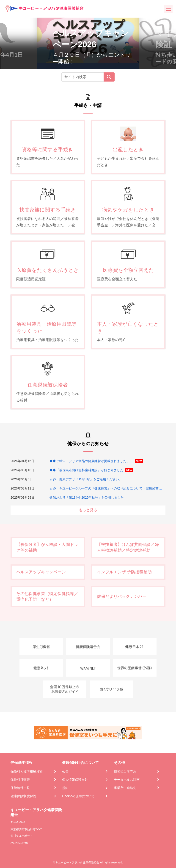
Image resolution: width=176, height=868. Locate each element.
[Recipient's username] (82, 77)
